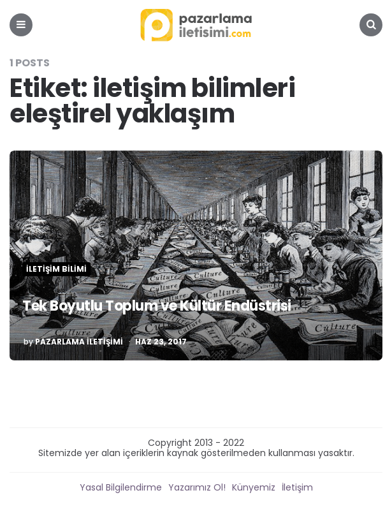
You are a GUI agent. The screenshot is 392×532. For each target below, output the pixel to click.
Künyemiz (254, 487)
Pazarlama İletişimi (79, 342)
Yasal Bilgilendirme (121, 487)
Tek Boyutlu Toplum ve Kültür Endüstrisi (157, 306)
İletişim (297, 487)
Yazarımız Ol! (197, 487)
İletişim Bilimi (56, 269)
